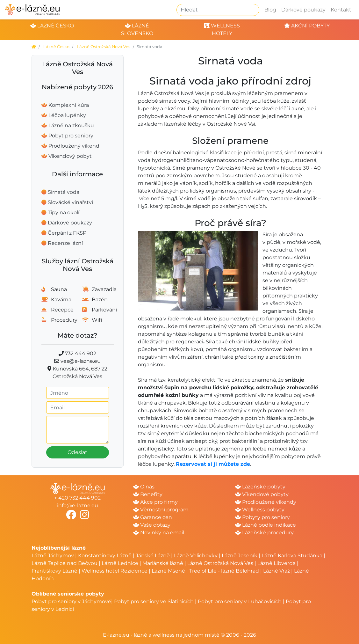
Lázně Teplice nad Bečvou (65, 563)
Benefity (148, 494)
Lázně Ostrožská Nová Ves (104, 47)
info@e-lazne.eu (78, 505)
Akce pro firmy (155, 502)
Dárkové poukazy (303, 10)
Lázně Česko (56, 47)
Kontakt (341, 10)
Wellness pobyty (260, 510)
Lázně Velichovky (196, 556)
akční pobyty (307, 26)
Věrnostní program (161, 510)
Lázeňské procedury (264, 533)
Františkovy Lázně (54, 571)
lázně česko (52, 26)
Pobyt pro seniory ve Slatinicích (154, 601)
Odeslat (77, 452)
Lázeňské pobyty (260, 487)
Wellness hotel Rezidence (115, 571)
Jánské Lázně (153, 556)
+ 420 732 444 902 (77, 498)
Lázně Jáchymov (53, 556)
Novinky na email (159, 533)
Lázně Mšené (168, 571)
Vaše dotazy (152, 525)
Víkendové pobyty (262, 494)
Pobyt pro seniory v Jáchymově (71, 601)
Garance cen (153, 517)
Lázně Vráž (276, 571)
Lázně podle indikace (266, 525)
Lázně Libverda (276, 563)
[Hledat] (218, 10)
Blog (270, 10)
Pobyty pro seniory (262, 517)
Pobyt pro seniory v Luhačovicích (240, 601)
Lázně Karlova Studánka (292, 556)
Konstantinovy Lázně (105, 556)
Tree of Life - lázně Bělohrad (224, 571)
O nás (144, 487)
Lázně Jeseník (240, 556)
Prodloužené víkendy (266, 502)
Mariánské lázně (163, 563)
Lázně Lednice (120, 563)
